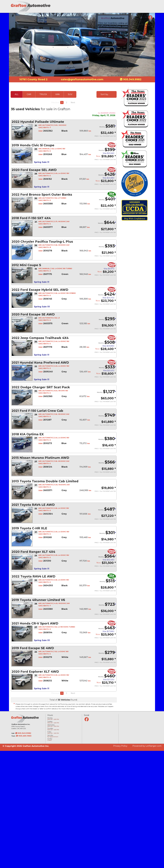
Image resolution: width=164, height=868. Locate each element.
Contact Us (148, 10)
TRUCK (43, 94)
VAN (57, 94)
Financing (125, 10)
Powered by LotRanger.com (147, 746)
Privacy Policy (120, 746)
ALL (17, 94)
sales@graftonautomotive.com (82, 79)
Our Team (136, 10)
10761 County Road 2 (33, 79)
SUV (70, 94)
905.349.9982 (132, 79)
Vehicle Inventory (110, 10)
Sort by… (105, 94)
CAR (29, 94)
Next (73, 102)
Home (97, 10)
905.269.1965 (24, 736)
